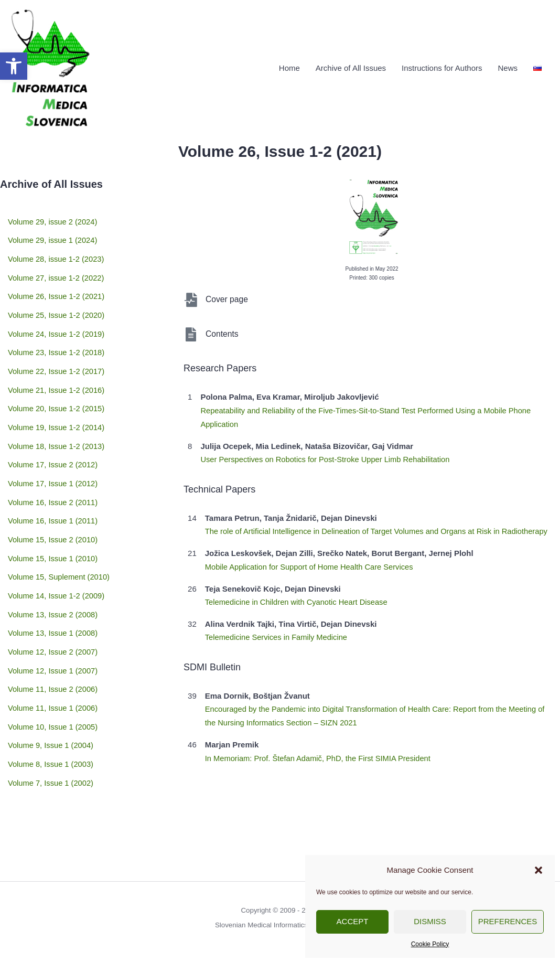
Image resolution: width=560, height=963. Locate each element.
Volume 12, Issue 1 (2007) (54, 634)
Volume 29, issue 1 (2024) (53, 236)
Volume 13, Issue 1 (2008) (54, 600)
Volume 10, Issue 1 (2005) (54, 686)
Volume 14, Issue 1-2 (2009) (57, 565)
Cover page (227, 297)
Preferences (508, 921)
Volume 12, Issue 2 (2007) (54, 617)
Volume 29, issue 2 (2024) (53, 219)
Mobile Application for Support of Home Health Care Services (311, 564)
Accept (353, 921)
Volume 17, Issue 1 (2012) (54, 461)
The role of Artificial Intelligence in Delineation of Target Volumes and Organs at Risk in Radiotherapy (380, 528)
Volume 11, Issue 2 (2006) (54, 652)
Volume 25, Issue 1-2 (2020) (57, 306)
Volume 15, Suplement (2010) (60, 548)
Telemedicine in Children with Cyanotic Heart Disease (298, 599)
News (508, 67)
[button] (14, 66)
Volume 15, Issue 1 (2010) (54, 531)
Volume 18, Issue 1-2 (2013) (57, 427)
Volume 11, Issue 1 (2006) (54, 669)
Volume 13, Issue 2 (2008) (54, 582)
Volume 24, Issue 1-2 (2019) (57, 323)
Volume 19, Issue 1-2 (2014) (57, 409)
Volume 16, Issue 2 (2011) (54, 479)
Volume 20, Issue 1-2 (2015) (57, 392)
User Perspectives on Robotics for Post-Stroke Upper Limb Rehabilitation (328, 457)
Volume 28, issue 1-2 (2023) (57, 254)
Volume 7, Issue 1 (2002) (52, 738)
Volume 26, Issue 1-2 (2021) (57, 288)
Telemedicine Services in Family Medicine (278, 634)
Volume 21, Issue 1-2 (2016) (57, 375)
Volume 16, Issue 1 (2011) (54, 496)
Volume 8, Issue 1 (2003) (52, 721)
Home (289, 67)
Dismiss (430, 921)
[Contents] (191, 332)
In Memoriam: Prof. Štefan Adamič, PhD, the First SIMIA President (320, 754)
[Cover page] (191, 298)
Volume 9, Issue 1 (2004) (52, 704)
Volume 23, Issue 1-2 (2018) (57, 340)
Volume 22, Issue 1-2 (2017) (57, 357)
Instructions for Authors (442, 67)
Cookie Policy (430, 944)
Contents (222, 332)
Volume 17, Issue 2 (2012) (54, 444)
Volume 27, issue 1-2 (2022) (57, 271)
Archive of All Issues (351, 67)
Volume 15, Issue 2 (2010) (54, 513)
